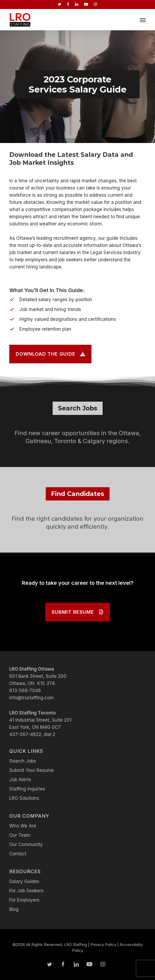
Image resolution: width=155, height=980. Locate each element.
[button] (143, 20)
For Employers (24, 900)
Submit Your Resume (32, 770)
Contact (18, 854)
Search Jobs (23, 761)
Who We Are (23, 826)
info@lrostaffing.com (32, 698)
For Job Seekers (26, 891)
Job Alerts (20, 780)
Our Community (26, 844)
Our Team (20, 835)
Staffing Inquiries (27, 789)
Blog (14, 909)
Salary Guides (24, 881)
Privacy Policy (103, 945)
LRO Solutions (24, 798)
